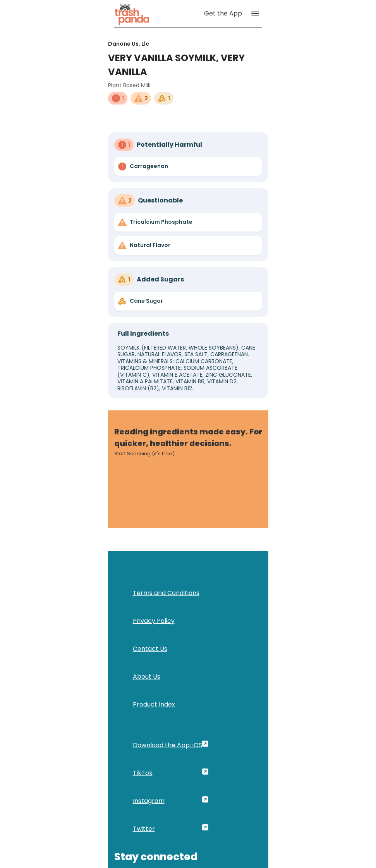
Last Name (287, 599)
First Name (207, 599)
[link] (73, 18)
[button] (355, 18)
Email (199, 634)
